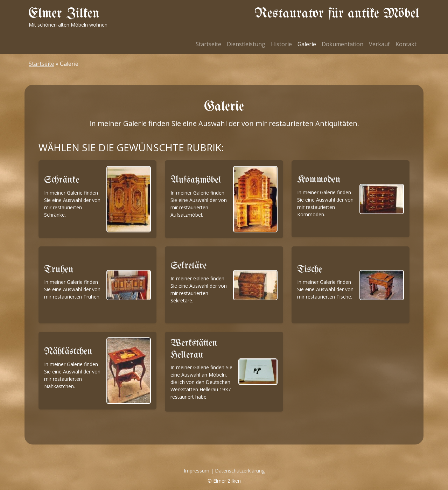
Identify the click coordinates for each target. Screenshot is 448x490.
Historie (281, 44)
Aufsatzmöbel (196, 180)
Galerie (307, 44)
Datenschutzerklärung (240, 471)
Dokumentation (342, 44)
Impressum (197, 471)
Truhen (59, 270)
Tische (310, 270)
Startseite (208, 44)
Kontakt (406, 44)
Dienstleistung (246, 44)
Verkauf (379, 44)
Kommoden (319, 180)
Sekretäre (188, 266)
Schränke (62, 180)
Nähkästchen (68, 352)
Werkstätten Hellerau (194, 349)
